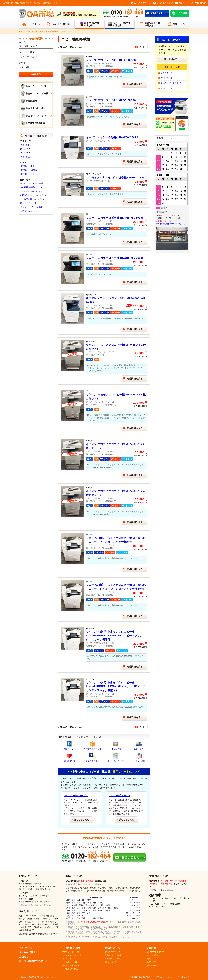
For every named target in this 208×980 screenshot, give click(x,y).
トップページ (34, 24)
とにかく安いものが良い (31, 191)
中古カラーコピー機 (33, 86)
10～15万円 (25, 149)
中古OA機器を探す (71, 948)
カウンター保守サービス (76, 795)
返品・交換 (152, 962)
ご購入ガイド (184, 3)
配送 (149, 959)
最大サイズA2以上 (28, 203)
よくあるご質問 (163, 3)
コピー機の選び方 (116, 758)
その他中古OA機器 (32, 123)
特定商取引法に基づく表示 (141, 977)
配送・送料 (139, 746)
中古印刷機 (29, 101)
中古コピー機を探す (61, 24)
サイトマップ (184, 977)
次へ (148, 47)
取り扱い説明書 (139, 758)
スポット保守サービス (120, 795)
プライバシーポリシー (165, 977)
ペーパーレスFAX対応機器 (32, 183)
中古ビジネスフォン (33, 116)
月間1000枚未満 (27, 166)
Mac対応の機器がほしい (31, 187)
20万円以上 (25, 157)
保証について (69, 758)
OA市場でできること (113, 952)
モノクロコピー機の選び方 (122, 24)
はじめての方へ (141, 3)
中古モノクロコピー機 (34, 94)
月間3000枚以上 (27, 174)
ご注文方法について (92, 746)
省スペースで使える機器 (31, 207)
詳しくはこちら (82, 820)
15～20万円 (25, 153)
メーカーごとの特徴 (113, 959)
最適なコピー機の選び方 (152, 24)
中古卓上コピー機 (32, 108)
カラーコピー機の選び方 (92, 24)
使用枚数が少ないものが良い (33, 195)
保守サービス (179, 24)
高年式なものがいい (29, 211)
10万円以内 (25, 145)
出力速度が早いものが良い (32, 199)
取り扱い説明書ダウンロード (33, 961)
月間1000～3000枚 (29, 170)
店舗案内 (202, 3)
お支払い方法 (116, 746)
